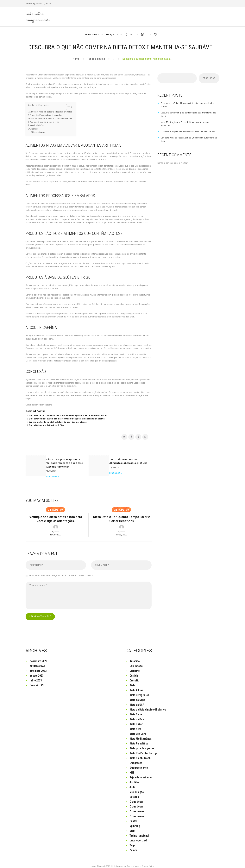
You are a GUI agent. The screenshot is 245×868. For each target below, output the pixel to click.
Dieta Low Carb (138, 730)
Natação (134, 793)
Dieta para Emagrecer (142, 744)
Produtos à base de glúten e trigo (44, 121)
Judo (133, 783)
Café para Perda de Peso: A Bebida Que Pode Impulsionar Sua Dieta (188, 129)
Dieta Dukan (136, 720)
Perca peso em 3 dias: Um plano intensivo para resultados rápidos (189, 103)
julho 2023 (36, 676)
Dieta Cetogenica (140, 691)
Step (132, 827)
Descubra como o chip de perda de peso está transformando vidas (189, 110)
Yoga (132, 841)
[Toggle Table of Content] (67, 107)
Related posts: (39, 131)
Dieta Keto (135, 725)
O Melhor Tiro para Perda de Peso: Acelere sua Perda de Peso (187, 122)
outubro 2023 (37, 662)
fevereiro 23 (37, 681)
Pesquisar (209, 78)
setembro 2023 (38, 667)
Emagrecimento (139, 763)
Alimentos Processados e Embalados (45, 115)
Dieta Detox (92, 35)
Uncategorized (138, 836)
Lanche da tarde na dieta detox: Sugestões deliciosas (58, 421)
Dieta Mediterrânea (141, 734)
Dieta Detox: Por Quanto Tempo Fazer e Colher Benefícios (121, 515)
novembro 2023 (39, 657)
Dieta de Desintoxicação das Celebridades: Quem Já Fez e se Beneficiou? (67, 414)
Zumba (133, 846)
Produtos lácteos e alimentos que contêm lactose (50, 118)
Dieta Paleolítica (139, 739)
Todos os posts (96, 59)
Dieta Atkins (136, 686)
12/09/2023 (56, 531)
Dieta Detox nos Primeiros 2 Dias (46, 424)
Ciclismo (135, 667)
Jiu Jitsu (135, 778)
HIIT (132, 768)
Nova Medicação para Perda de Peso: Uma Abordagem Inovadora (189, 116)
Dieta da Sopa (137, 696)
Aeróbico (135, 657)
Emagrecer (136, 759)
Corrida (134, 672)
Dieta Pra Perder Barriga (144, 749)
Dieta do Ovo (137, 715)
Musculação (137, 788)
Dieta (132, 681)
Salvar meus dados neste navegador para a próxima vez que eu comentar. (61, 571)
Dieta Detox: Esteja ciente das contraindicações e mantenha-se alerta (66, 418)
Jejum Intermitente (141, 773)
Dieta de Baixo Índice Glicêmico (148, 705)
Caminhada (136, 662)
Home (76, 59)
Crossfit (134, 676)
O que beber (137, 797)
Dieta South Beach (140, 754)
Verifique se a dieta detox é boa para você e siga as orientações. (56, 515)
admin (57, 528)
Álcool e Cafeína (36, 125)
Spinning (135, 822)
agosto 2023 (37, 672)
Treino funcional (139, 831)
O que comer (137, 807)
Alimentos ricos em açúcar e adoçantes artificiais (50, 112)
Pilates (134, 817)
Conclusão (34, 128)
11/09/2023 (112, 35)
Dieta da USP (137, 701)
